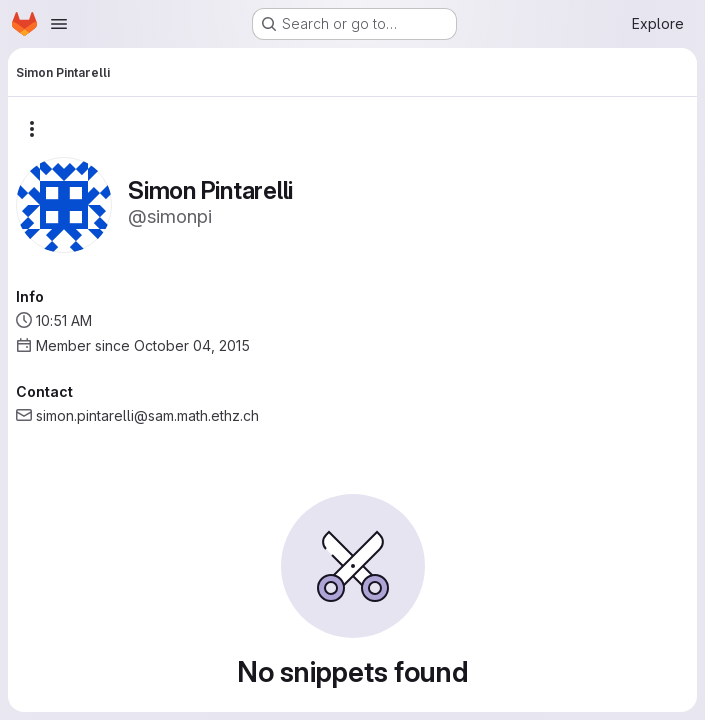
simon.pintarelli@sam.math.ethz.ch (147, 415)
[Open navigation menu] (59, 24)
